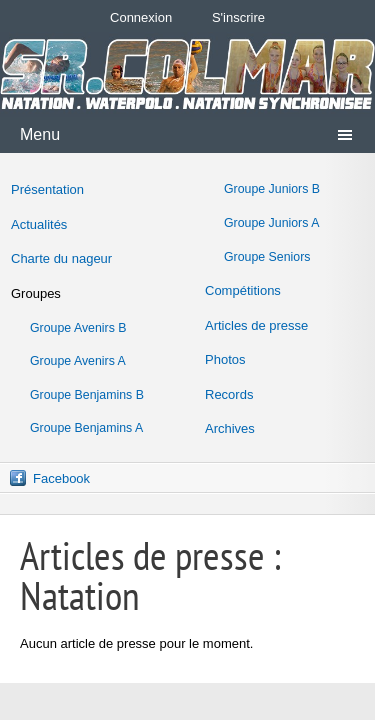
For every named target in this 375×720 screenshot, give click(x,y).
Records (229, 394)
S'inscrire (238, 17)
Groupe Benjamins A (86, 428)
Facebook (61, 478)
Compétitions (243, 290)
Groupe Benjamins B (87, 395)
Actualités (39, 224)
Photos (225, 359)
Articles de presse (256, 325)
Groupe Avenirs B (78, 328)
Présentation (47, 189)
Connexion (141, 17)
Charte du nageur (61, 258)
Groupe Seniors (267, 257)
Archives (230, 428)
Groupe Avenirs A (78, 361)
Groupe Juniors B (272, 189)
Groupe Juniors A (271, 223)
